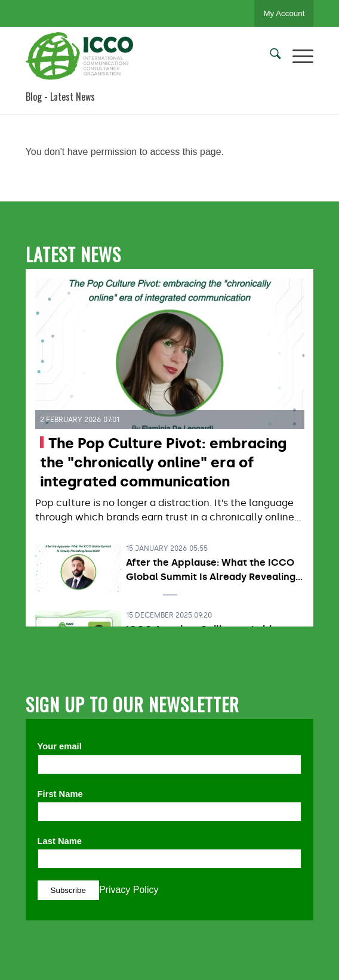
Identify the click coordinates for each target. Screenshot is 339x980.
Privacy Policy (129, 890)
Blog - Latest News (60, 97)
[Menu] (297, 56)
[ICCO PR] (141, 56)
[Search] (269, 56)
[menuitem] (269, 56)
